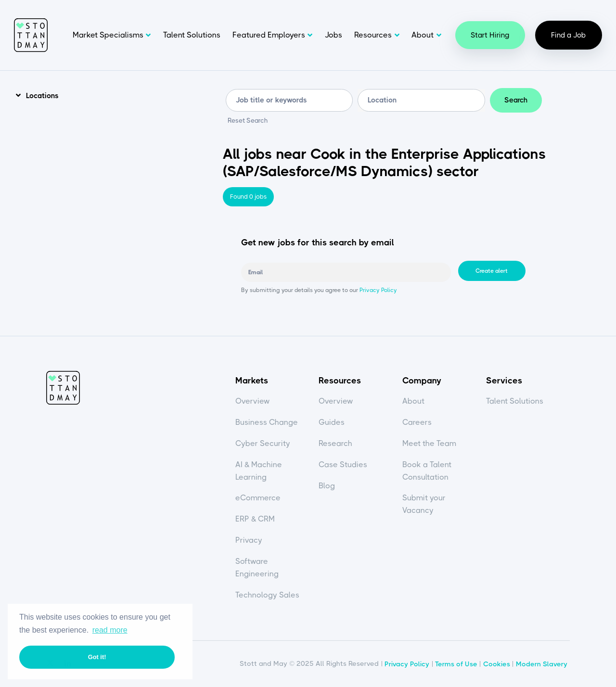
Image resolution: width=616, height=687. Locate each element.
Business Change (267, 422)
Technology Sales (267, 595)
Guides (332, 422)
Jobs (334, 35)
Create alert (492, 271)
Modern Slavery (542, 664)
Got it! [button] (97, 657)
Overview (253, 401)
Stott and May (31, 35)
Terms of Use (456, 664)
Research (335, 443)
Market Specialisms (108, 35)
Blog (327, 486)
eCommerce (258, 498)
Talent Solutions (192, 35)
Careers (417, 422)
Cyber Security (263, 443)
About (423, 35)
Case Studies (343, 464)
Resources (373, 35)
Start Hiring (490, 35)
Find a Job (569, 35)
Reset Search (248, 121)
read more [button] (110, 630)
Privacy (249, 540)
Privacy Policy (378, 290)
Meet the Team (429, 443)
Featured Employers (269, 35)
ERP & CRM (255, 519)
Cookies (497, 664)
